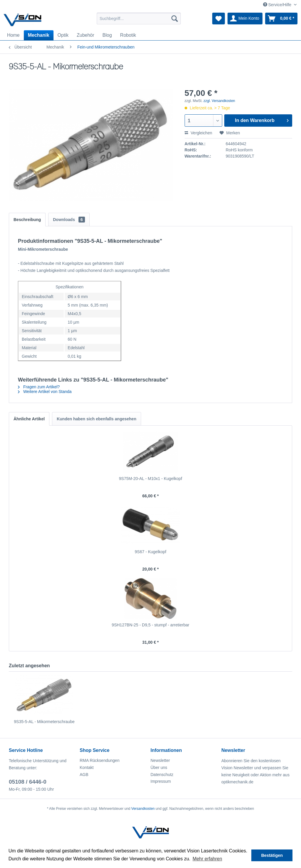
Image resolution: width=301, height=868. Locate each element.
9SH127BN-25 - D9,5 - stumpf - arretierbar (150, 625)
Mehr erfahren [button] (207, 859)
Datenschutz (162, 775)
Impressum (161, 781)
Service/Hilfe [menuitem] (278, 5)
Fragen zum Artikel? (39, 387)
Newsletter (160, 760)
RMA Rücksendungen (100, 760)
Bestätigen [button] (272, 855)
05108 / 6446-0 (28, 782)
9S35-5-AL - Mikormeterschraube (44, 722)
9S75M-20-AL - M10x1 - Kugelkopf (150, 479)
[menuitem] (139, 19)
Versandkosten (143, 809)
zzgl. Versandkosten (219, 101)
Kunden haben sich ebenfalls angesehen (97, 419)
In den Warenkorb (262, 119)
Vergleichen (198, 133)
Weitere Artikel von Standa (45, 392)
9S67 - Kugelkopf (150, 552)
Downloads (69, 220)
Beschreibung (27, 220)
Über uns (159, 767)
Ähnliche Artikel (29, 419)
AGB (84, 775)
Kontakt (87, 767)
